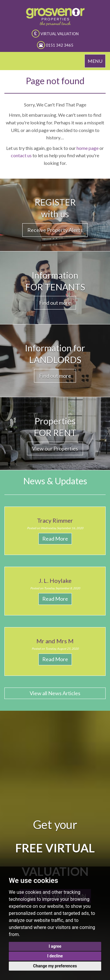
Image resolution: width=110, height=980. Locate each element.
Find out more (55, 303)
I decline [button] (55, 956)
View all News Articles (55, 693)
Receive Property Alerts (55, 230)
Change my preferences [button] (55, 966)
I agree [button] (55, 946)
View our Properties (55, 448)
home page (88, 148)
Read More (55, 539)
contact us (21, 155)
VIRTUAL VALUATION (55, 34)
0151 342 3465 (55, 45)
